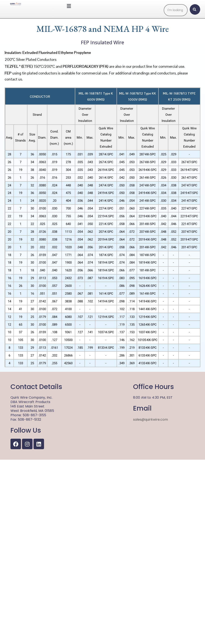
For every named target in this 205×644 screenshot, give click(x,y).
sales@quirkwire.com (151, 604)
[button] (69, 6)
